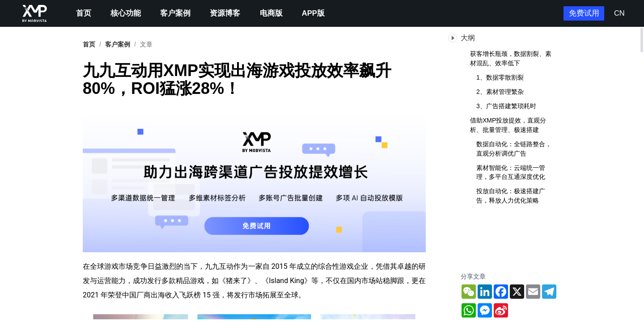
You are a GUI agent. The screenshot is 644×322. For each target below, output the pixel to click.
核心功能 (126, 13)
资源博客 (225, 13)
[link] (118, 44)
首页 (84, 13)
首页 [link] (89, 44)
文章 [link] (146, 44)
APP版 (313, 13)
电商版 (271, 13)
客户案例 (175, 13)
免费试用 (584, 13)
